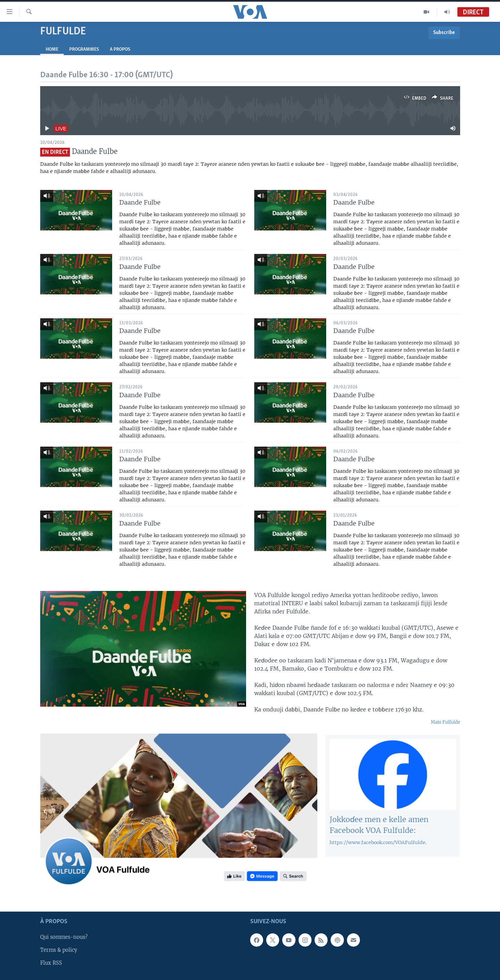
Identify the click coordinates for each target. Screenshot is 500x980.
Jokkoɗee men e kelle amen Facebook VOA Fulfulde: (379, 830)
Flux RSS (51, 963)
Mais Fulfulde (445, 722)
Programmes (84, 50)
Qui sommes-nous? (64, 937)
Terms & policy (59, 950)
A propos (120, 50)
